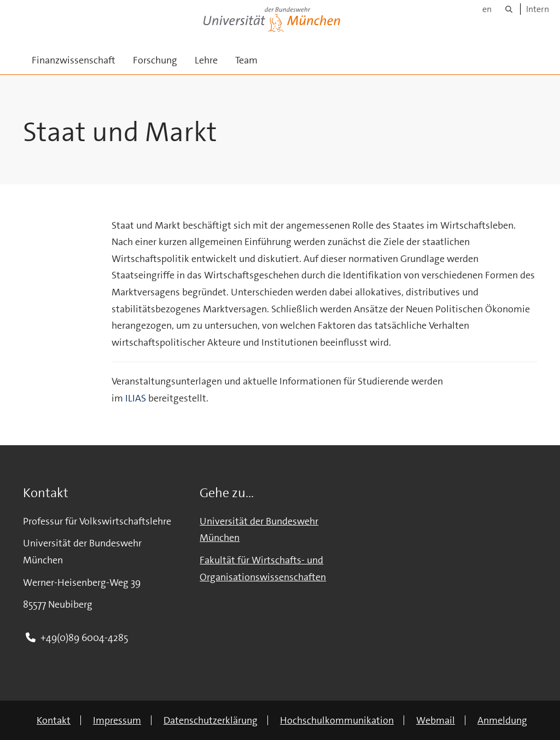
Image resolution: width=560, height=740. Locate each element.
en (487, 9)
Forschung (155, 60)
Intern (538, 9)
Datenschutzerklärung (211, 720)
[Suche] (509, 9)
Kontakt (54, 720)
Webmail (436, 720)
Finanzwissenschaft (74, 60)
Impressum (117, 720)
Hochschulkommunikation (337, 720)
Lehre (206, 60)
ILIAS (136, 398)
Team (246, 60)
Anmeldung (502, 720)
